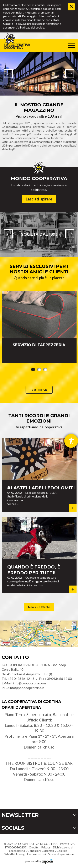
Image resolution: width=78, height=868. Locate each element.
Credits (34, 847)
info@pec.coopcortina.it (27, 688)
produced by (39, 861)
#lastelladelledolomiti (41, 488)
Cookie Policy (13, 24)
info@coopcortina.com (29, 683)
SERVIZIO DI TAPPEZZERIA (39, 345)
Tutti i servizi (39, 390)
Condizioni (34, 851)
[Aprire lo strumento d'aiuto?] (71, 441)
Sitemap (49, 851)
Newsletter (20, 815)
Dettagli (73, 508)
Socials (13, 828)
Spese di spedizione (61, 854)
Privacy (46, 847)
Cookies (62, 851)
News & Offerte (39, 607)
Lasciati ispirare (39, 199)
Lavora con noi (37, 854)
